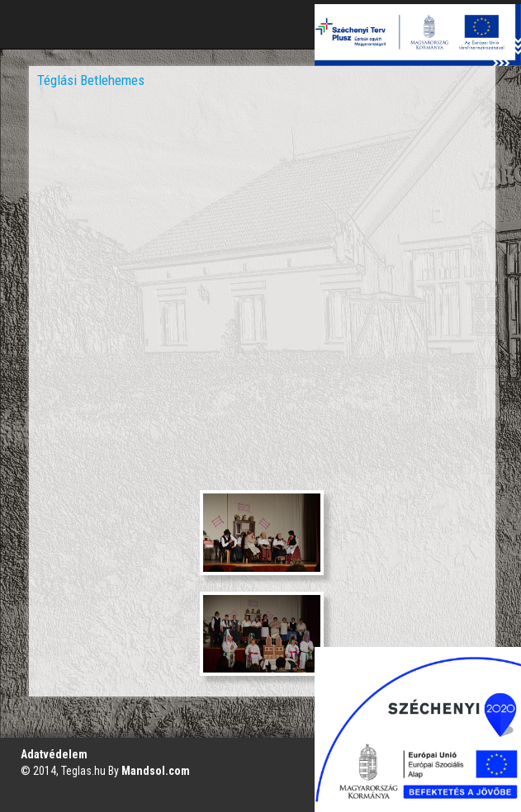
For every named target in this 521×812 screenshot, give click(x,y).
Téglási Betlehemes (91, 80)
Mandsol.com (156, 771)
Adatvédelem (54, 754)
